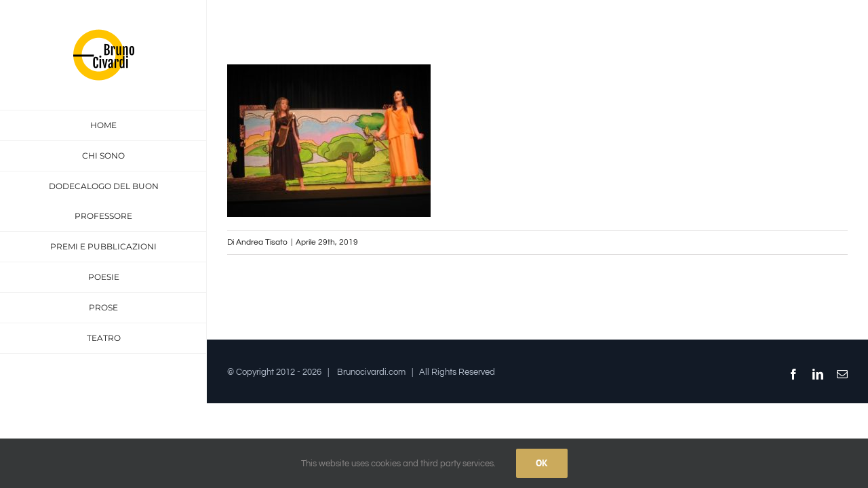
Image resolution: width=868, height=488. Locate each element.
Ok (542, 463)
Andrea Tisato (262, 242)
